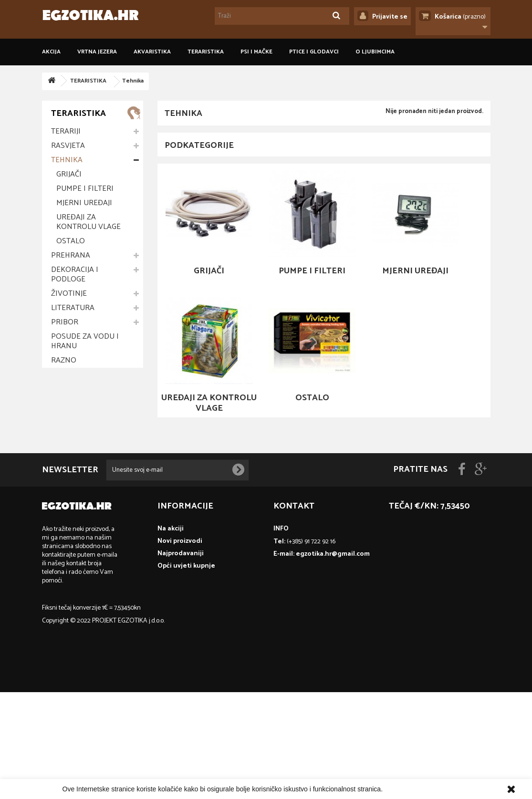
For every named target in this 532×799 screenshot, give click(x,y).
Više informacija (408, 789)
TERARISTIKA (206, 52)
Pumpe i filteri (85, 189)
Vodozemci (73, 483)
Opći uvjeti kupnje (87, 415)
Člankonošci (77, 512)
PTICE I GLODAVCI (314, 52)
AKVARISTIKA (152, 52)
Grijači (69, 174)
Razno (64, 360)
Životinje (69, 294)
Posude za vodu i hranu (85, 341)
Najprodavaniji (181, 660)
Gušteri (66, 469)
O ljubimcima (375, 52)
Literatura (73, 308)
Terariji (66, 131)
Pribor (65, 322)
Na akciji (171, 636)
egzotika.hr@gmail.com (333, 661)
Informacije (79, 396)
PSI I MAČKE (256, 52)
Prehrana (71, 255)
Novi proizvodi (180, 648)
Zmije (61, 498)
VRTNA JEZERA (97, 52)
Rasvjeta (68, 146)
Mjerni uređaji (84, 203)
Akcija (51, 52)
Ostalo (71, 241)
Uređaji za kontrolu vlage (89, 222)
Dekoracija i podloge (75, 275)
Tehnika (67, 160)
